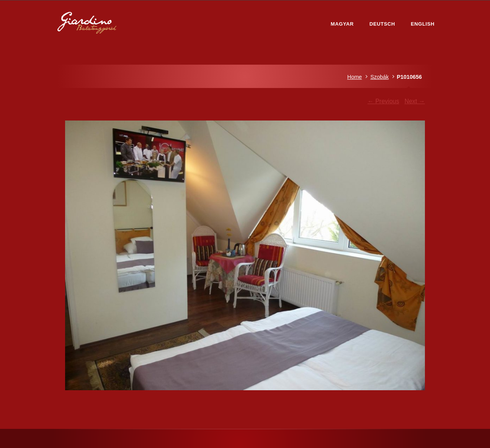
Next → (415, 101)
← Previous (383, 101)
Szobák (379, 77)
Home (354, 77)
